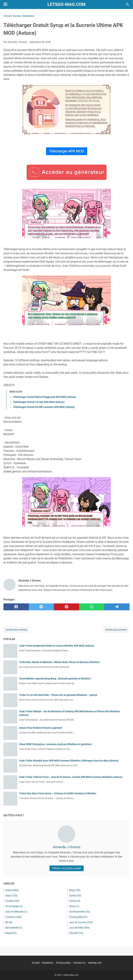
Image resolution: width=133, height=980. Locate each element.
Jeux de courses (81, 922)
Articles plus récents (16, 630)
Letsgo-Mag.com (66, 4)
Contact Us (79, 963)
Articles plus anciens (116, 630)
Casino (75, 901)
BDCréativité (14, 928)
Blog (75, 890)
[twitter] (41, 607)
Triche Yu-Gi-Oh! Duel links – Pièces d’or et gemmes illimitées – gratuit (58, 695)
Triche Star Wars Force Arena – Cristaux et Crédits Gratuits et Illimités (58, 793)
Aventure (13, 917)
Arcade (12, 901)
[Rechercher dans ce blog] (127, 4)
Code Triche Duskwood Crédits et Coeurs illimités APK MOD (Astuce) (57, 646)
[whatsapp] (92, 607)
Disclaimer (48, 963)
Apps (11, 896)
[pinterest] (66, 607)
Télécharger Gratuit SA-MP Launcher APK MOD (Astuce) (44, 407)
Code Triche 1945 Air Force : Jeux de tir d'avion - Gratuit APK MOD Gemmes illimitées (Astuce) (71, 777)
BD (9, 922)
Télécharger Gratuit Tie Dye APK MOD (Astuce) (39, 402)
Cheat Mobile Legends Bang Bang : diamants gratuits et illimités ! (55, 679)
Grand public (78, 917)
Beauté (11, 933)
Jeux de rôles (79, 928)
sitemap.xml (95, 963)
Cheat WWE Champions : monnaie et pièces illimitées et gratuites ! (56, 744)
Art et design (14, 906)
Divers (74, 906)
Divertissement (80, 912)
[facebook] (16, 607)
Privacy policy (63, 963)
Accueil (36, 963)
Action (12, 890)
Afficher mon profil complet (67, 868)
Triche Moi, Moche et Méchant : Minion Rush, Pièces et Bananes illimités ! (59, 662)
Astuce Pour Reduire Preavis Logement (41, 728)
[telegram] (117, 607)
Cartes (75, 896)
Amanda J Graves (67, 847)
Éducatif (76, 933)
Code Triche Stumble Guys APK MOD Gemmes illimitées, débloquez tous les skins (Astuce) (69, 761)
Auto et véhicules (16, 912)
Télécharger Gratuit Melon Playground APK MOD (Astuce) (45, 397)
